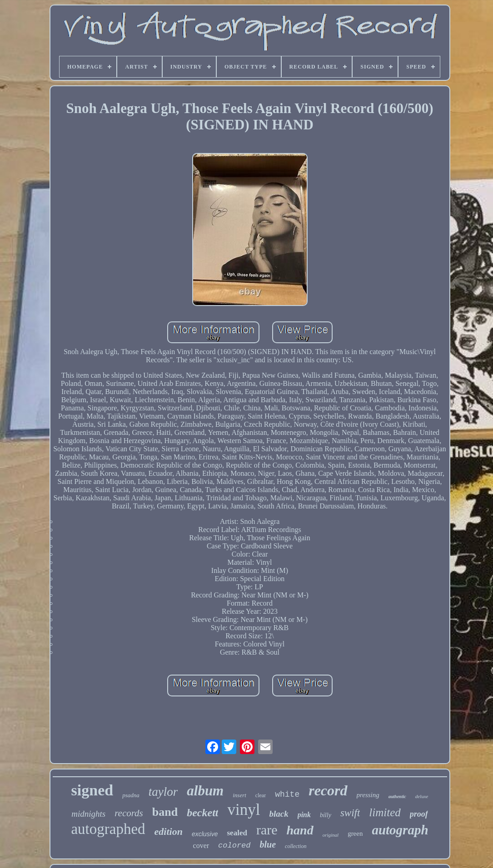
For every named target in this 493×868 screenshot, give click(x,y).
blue (268, 844)
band (165, 812)
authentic (397, 796)
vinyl (244, 810)
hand (300, 830)
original (331, 835)
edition (169, 831)
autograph (400, 830)
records (129, 813)
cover (201, 846)
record (328, 790)
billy (326, 815)
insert (239, 795)
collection (296, 846)
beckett (202, 813)
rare (267, 830)
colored (234, 846)
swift (350, 813)
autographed (108, 829)
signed (92, 790)
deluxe (422, 796)
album (205, 791)
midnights (88, 814)
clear (261, 795)
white (287, 794)
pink (304, 815)
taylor (163, 792)
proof (419, 814)
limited (385, 812)
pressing (368, 795)
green (355, 833)
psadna (131, 795)
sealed (237, 833)
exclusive (205, 834)
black (279, 814)
